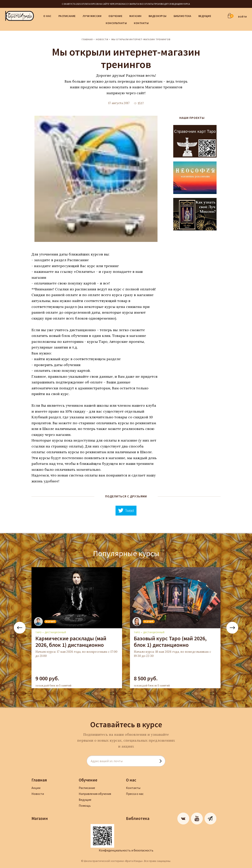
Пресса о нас (135, 794)
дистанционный (55, 632)
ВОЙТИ (243, 17)
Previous (20, 628)
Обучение (115, 16)
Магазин (135, 16)
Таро (38, 632)
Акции (36, 788)
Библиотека (183, 16)
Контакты (141, 23)
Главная (87, 39)
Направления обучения (95, 794)
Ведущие (205, 16)
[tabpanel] (77, 628)
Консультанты (116, 23)
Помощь (85, 806)
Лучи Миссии (92, 16)
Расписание (67, 16)
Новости (102, 39)
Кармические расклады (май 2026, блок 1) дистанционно (71, 642)
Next (232, 628)
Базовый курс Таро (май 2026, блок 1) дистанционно (170, 642)
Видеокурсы (158, 16)
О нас (47, 16)
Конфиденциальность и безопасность (126, 850)
